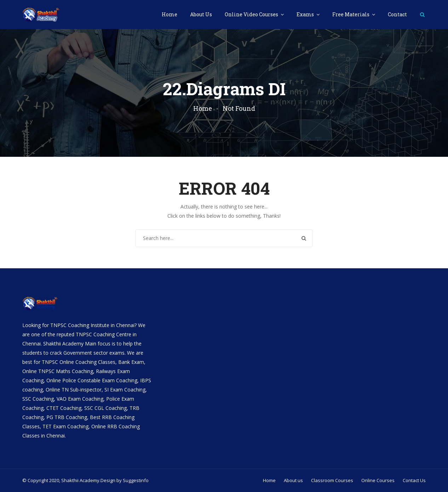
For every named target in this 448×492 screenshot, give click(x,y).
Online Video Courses (252, 14)
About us (293, 480)
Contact (397, 14)
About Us (201, 14)
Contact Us (414, 480)
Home (170, 14)
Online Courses (378, 480)
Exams (306, 14)
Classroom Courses (332, 480)
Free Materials (351, 14)
